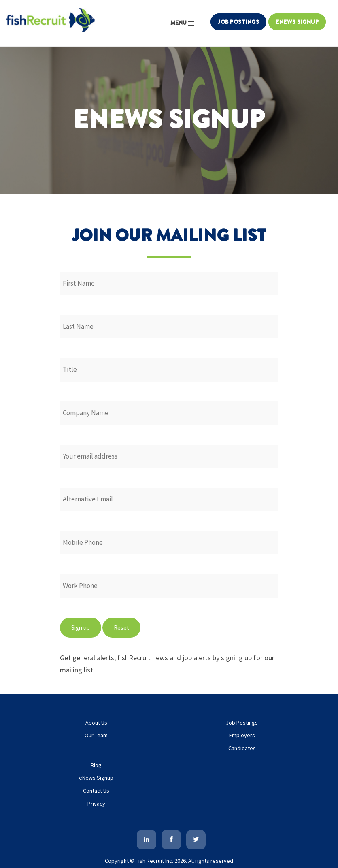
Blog (96, 765)
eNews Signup (96, 778)
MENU (183, 25)
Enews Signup (297, 22)
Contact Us (96, 791)
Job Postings (238, 22)
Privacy (96, 804)
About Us (96, 723)
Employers (242, 735)
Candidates (242, 748)
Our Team (96, 735)
